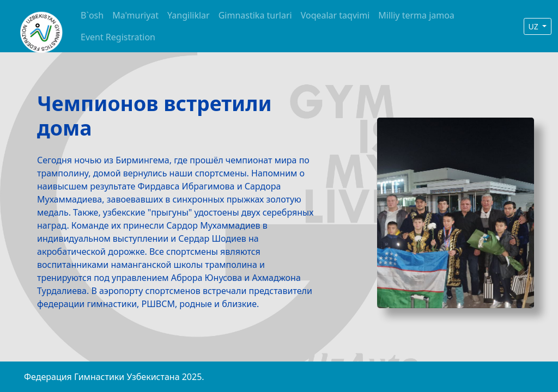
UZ (535, 26)
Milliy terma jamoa (416, 15)
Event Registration (118, 37)
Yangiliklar (189, 15)
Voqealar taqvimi (335, 15)
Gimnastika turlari (255, 15)
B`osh (92, 15)
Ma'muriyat (135, 15)
